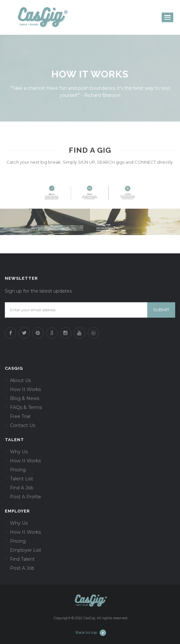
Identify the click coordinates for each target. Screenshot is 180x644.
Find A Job (22, 488)
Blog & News (25, 398)
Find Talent (22, 559)
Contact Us (22, 425)
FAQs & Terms (26, 407)
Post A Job (22, 568)
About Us (20, 380)
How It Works (25, 389)
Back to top (91, 632)
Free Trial (20, 416)
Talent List (22, 479)
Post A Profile (26, 497)
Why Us (19, 452)
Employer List (26, 550)
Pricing (18, 470)
